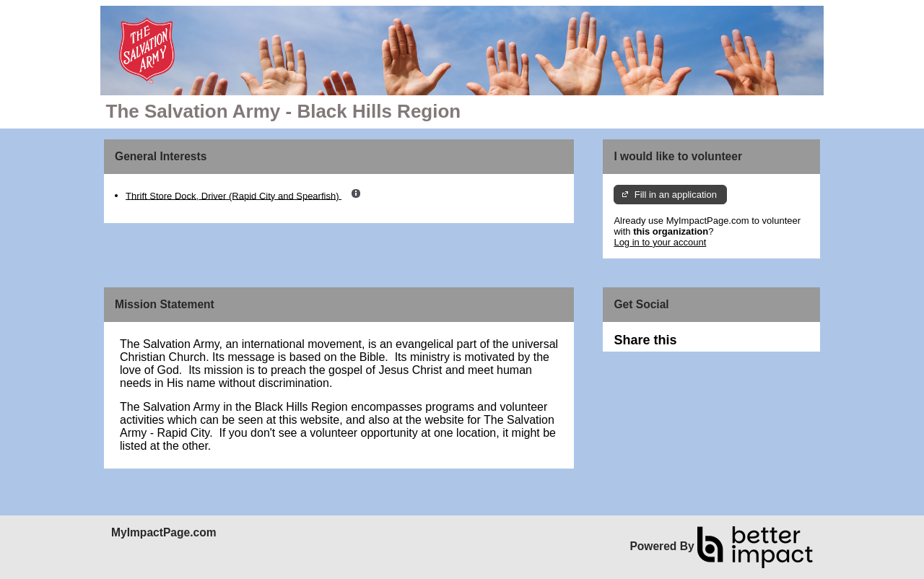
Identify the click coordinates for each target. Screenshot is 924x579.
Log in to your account (660, 242)
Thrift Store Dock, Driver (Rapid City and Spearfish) (234, 195)
